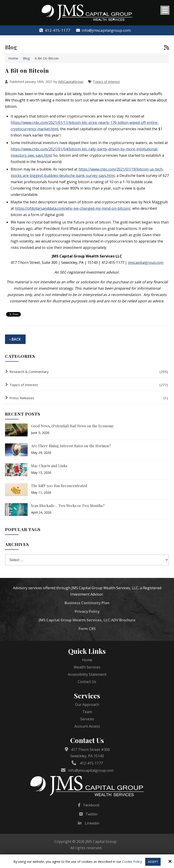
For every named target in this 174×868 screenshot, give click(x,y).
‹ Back (15, 339)
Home (13, 58)
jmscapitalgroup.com (146, 262)
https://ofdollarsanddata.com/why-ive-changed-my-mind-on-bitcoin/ (73, 208)
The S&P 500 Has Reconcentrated (59, 486)
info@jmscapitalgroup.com (103, 30)
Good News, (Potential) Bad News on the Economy (72, 426)
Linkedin (92, 823)
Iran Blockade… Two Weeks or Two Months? (68, 506)
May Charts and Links (49, 466)
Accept (153, 862)
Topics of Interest (106, 82)
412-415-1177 (54, 30)
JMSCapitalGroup (71, 82)
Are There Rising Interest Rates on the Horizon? (71, 446)
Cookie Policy (132, 862)
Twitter (92, 814)
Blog (26, 58)
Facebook (92, 805)
